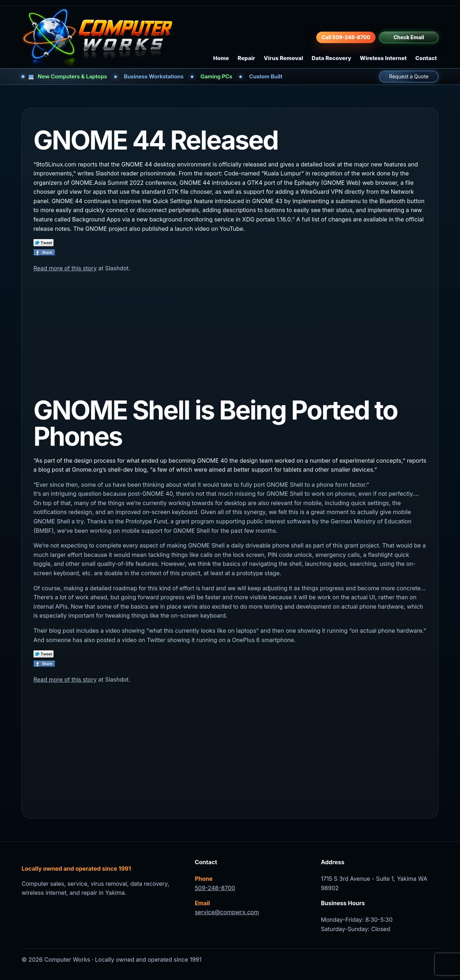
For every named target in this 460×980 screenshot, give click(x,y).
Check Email (409, 37)
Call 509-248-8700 (346, 37)
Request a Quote (409, 76)
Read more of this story (65, 268)
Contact (426, 58)
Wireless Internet (383, 58)
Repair (246, 58)
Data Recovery (331, 58)
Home (221, 58)
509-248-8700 (215, 888)
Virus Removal (283, 58)
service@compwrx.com (227, 912)
